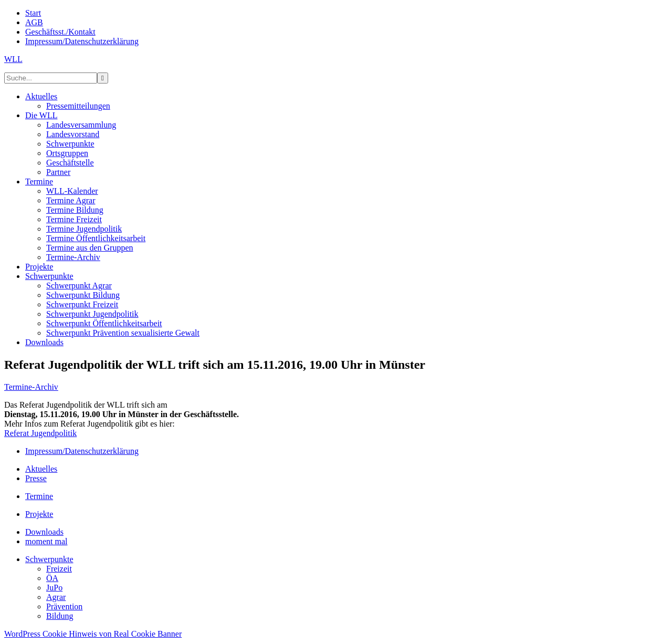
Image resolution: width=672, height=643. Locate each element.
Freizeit (59, 569)
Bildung (60, 616)
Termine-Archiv (31, 387)
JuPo (54, 588)
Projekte (39, 514)
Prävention (64, 606)
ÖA (52, 578)
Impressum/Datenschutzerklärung (82, 451)
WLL (13, 59)
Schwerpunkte (49, 559)
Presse (36, 478)
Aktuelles (41, 469)
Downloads (44, 532)
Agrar (56, 597)
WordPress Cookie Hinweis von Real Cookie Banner (93, 634)
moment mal (46, 541)
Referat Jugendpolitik (40, 433)
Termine (39, 496)
